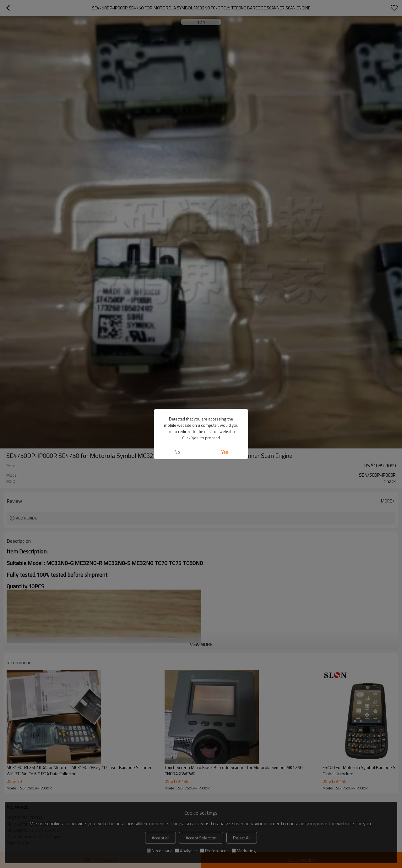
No (177, 452)
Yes (225, 452)
